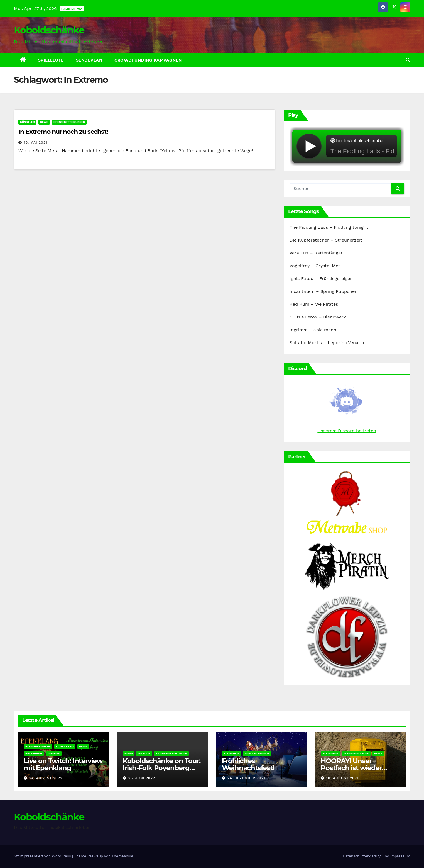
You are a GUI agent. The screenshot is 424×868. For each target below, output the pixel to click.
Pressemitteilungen (69, 122)
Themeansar (122, 856)
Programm (34, 753)
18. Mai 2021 (36, 142)
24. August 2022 (46, 778)
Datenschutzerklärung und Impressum (377, 856)
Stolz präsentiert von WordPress (43, 856)
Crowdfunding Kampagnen (148, 60)
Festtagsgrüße (257, 753)
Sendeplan (89, 60)
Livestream (65, 746)
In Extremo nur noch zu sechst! (63, 132)
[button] (408, 60)
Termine (54, 753)
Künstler (27, 122)
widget (347, 146)
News (44, 122)
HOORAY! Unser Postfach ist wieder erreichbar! (351, 768)
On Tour (144, 753)
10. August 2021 (342, 778)
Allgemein (231, 753)
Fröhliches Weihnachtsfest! (248, 764)
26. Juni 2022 (142, 778)
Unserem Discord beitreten (347, 431)
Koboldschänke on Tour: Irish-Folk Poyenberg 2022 (162, 768)
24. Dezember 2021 (246, 778)
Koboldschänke (49, 30)
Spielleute (51, 60)
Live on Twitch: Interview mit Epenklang (63, 764)
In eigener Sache (38, 746)
